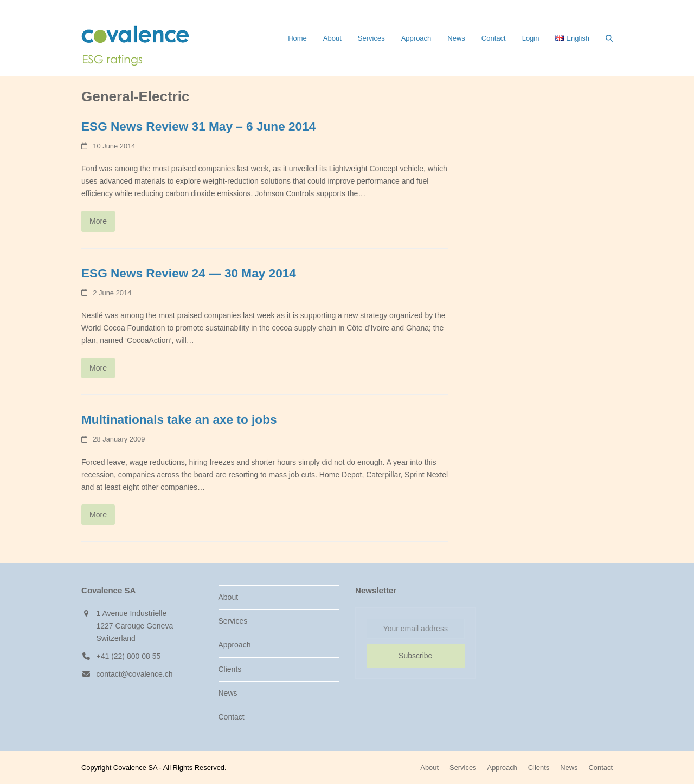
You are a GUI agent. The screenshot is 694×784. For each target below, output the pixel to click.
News (228, 693)
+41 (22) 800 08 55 (129, 656)
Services (233, 621)
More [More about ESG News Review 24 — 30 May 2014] (98, 368)
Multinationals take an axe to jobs (179, 420)
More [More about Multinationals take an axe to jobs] (98, 515)
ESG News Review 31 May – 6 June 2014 (198, 127)
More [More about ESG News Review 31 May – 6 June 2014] (98, 221)
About (229, 597)
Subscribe (415, 656)
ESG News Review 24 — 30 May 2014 (189, 273)
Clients (230, 669)
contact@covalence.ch (135, 674)
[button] (609, 38)
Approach (235, 645)
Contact (232, 717)
